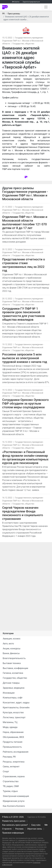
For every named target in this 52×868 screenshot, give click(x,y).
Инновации (9, 693)
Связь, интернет (11, 767)
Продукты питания (13, 742)
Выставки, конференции (15, 668)
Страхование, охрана (14, 776)
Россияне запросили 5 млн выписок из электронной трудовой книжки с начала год (25, 358)
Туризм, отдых (10, 791)
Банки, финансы (11, 653)
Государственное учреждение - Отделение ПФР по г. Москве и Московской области (23, 41)
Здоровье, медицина (14, 688)
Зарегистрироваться (31, 2)
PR (3, 14)
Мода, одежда (10, 727)
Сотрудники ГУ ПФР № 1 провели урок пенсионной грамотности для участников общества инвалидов (24, 314)
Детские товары (11, 683)
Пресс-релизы (14, 14)
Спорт (6, 772)
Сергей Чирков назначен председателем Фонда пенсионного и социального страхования (23, 513)
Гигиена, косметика (13, 673)
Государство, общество (23, 44)
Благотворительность (14, 658)
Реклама (19, 829)
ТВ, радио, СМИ (11, 786)
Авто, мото (8, 644)
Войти (17, 2)
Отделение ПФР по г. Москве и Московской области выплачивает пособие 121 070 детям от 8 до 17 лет (25, 222)
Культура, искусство (13, 712)
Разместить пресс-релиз (14, 821)
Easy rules (36, 825)
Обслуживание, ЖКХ (13, 737)
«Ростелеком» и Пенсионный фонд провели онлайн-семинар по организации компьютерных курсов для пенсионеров (25, 457)
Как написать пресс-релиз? (15, 825)
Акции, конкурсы (12, 649)
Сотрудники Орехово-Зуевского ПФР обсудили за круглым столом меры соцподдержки (25, 403)
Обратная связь (35, 829)
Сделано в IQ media (37, 817)
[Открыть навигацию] (46, 7)
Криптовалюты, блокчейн (16, 708)
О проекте (7, 829)
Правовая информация (13, 833)
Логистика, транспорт (14, 717)
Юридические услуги (14, 801)
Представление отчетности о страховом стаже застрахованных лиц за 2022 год (24, 265)
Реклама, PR (9, 757)
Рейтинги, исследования (16, 752)
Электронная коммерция (16, 796)
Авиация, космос (12, 639)
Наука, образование (13, 732)
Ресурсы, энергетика (14, 762)
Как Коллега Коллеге (14, 806)
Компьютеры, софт (13, 698)
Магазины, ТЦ (10, 722)
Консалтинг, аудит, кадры (16, 703)
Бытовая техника (12, 663)
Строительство (11, 781)
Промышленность (12, 747)
